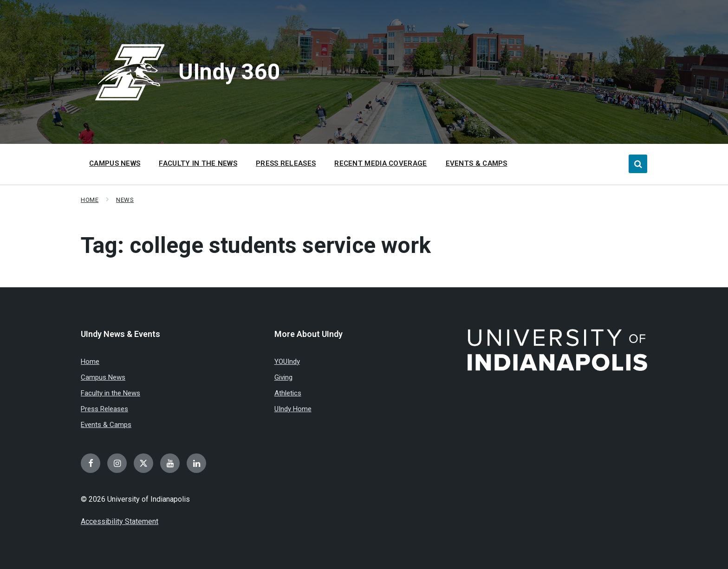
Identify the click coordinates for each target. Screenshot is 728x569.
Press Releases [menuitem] (286, 163)
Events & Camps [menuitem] (477, 163)
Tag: (256, 245)
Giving (283, 377)
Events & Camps (106, 425)
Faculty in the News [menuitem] (198, 163)
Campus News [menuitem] (115, 163)
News (125, 200)
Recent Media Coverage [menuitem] (380, 163)
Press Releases (104, 409)
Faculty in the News (110, 393)
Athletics (288, 393)
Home (90, 200)
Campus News (103, 377)
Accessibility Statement (120, 521)
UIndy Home (293, 409)
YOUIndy (287, 362)
